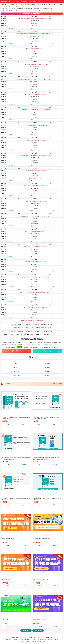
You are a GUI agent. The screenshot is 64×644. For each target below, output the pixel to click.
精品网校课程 (48, 375)
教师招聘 (29, 4)
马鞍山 (39, 8)
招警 (47, 4)
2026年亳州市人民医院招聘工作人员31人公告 (35, 201)
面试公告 (48, 371)
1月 (16, 11)
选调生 (61, 4)
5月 (9, 11)
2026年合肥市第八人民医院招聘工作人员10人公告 (35, 247)
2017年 (45, 11)
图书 (53, 28)
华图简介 (14, 637)
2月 (15, 11)
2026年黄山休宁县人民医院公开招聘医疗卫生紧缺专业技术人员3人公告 (35, 79)
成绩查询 (26, 328)
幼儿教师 (38, 4)
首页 (15, 1)
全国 (51, 8)
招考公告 (14, 325)
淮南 (31, 8)
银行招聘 (39, 639)
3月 (13, 11)
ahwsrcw (40, 347)
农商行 (44, 4)
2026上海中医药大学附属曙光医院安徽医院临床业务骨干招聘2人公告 (35, 19)
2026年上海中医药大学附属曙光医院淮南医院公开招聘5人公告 (35, 155)
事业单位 (14, 4)
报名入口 (20, 328)
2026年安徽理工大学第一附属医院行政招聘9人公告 (35, 307)
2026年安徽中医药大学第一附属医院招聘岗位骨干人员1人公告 (35, 277)
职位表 (16, 363)
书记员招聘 (17, 6)
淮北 (29, 8)
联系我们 (19, 637)
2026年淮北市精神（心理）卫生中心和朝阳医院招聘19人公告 (35, 125)
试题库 (35, 1)
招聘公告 (25, 637)
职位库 (39, 1)
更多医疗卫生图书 (58, 384)
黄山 (34, 8)
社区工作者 (9, 6)
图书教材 (30, 1)
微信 (46, 637)
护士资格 (31, 325)
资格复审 (16, 371)
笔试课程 (43, 328)
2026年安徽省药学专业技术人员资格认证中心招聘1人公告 (35, 216)
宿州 (42, 8)
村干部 (13, 6)
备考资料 (15, 328)
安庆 (13, 8)
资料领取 (11, 28)
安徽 (9, 8)
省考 (9, 4)
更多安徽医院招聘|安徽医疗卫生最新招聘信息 (32, 321)
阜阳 (27, 8)
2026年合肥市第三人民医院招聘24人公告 (35, 94)
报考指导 (16, 367)
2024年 (22, 11)
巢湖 (20, 8)
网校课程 (25, 1)
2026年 (7, 11)
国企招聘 (53, 4)
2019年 (39, 11)
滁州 (25, 8)
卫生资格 (50, 325)
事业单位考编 (19, 4)
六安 (36, 8)
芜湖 (46, 8)
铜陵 (44, 8)
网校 (38, 637)
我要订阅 (17, 351)
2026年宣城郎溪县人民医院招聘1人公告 (35, 231)
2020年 (35, 11)
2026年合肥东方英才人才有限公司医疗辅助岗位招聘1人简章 (35, 292)
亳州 (18, 8)
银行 (41, 4)
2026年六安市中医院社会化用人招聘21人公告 (35, 262)
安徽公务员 (15, 639)
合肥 (11, 8)
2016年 (49, 11)
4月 (11, 11)
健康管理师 (43, 325)
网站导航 (50, 637)
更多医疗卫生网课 (38, 630)
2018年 (42, 11)
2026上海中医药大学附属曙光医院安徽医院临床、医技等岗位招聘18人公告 (35, 34)
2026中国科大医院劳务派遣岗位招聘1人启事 (35, 140)
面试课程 (49, 328)
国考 (11, 4)
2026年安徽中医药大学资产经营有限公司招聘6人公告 (35, 186)
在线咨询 (47, 351)
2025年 (19, 11)
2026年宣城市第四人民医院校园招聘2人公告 (35, 49)
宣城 (48, 8)
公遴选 (49, 4)
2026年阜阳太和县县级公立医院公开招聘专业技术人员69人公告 (35, 110)
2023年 (26, 11)
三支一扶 (4, 6)
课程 (32, 28)
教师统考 (33, 4)
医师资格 (37, 325)
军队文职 (57, 4)
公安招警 (50, 639)
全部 (6, 4)
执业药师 (26, 325)
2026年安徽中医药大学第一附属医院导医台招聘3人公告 (35, 171)
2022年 (29, 11)
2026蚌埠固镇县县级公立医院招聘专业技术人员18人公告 (35, 64)
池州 (22, 8)
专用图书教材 (16, 375)
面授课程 (20, 1)
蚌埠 (15, 8)
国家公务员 (9, 639)
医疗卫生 (25, 4)
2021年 (32, 11)
